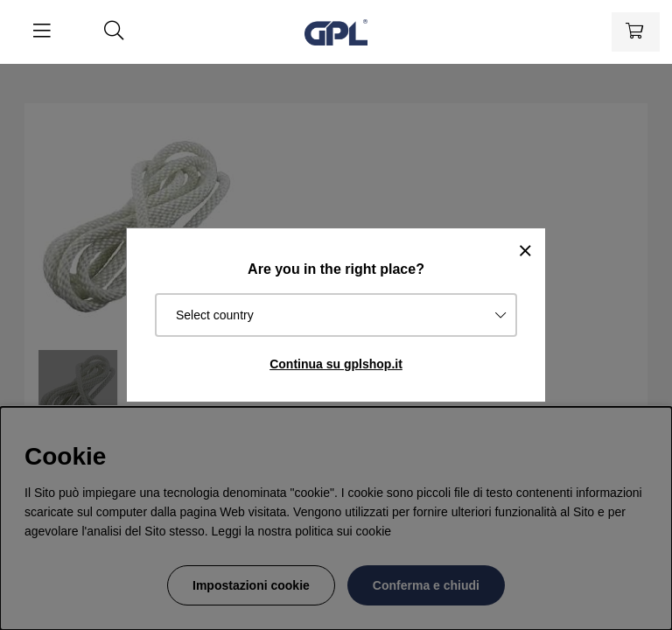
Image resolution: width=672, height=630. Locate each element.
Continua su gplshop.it (336, 364)
